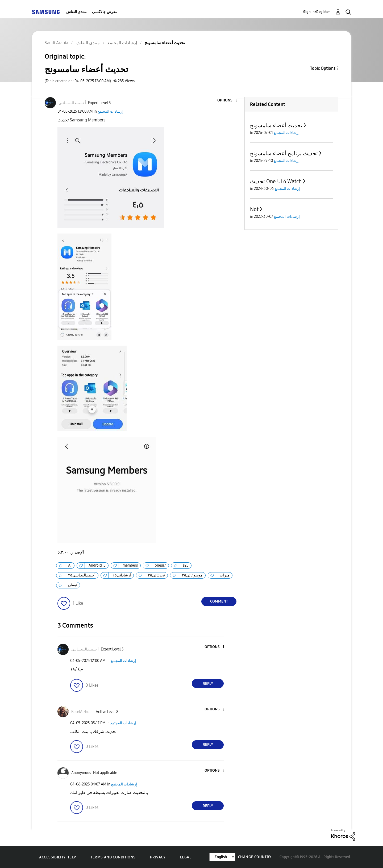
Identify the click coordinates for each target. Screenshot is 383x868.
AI (70, 565)
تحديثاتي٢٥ (156, 575)
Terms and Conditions (113, 857)
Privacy (158, 857)
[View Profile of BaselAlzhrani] (82, 712)
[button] (227, 101)
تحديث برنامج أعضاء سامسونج (284, 153)
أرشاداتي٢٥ (122, 575)
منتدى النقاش (76, 12)
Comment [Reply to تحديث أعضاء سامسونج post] (219, 601)
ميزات (225, 575)
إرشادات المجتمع (111, 111)
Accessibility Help (58, 857)
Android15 (97, 565)
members (130, 565)
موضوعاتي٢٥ (192, 575)
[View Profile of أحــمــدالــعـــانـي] (72, 103)
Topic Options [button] (323, 68)
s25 (186, 565)
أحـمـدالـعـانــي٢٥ (82, 575)
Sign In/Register (317, 12)
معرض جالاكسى (105, 12)
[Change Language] (222, 857)
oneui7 (160, 565)
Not (254, 209)
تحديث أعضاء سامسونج (276, 125)
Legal (186, 857)
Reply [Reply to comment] (208, 684)
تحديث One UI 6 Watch (276, 181)
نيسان (73, 585)
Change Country (255, 857)
